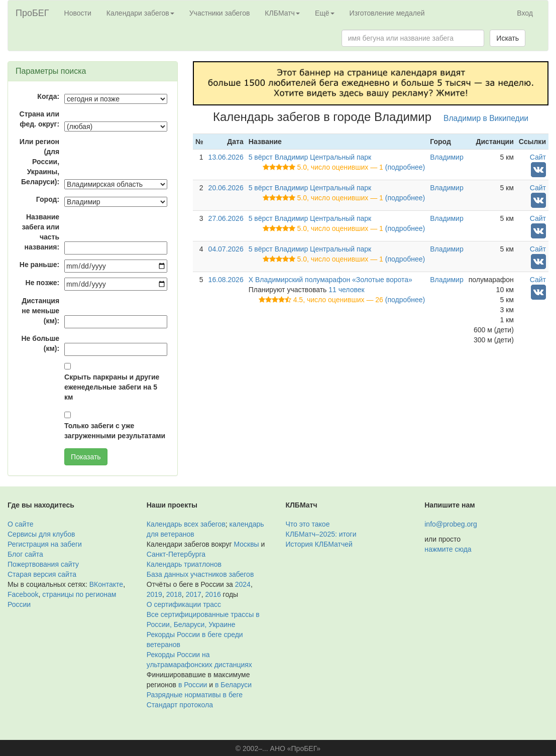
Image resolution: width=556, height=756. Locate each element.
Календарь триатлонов (184, 564)
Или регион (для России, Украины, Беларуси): (39, 162)
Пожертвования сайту (43, 564)
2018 (174, 594)
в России (193, 685)
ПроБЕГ (32, 13)
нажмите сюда (448, 549)
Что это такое (308, 524)
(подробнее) (405, 167)
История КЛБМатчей (319, 544)
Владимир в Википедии (486, 118)
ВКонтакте (106, 584)
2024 (243, 584)
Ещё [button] (325, 13)
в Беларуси (233, 685)
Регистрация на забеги (45, 544)
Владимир (447, 157)
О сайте (20, 524)
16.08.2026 (226, 280)
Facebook (23, 594)
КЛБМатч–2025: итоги (321, 534)
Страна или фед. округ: (40, 119)
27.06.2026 (226, 218)
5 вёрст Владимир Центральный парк (310, 157)
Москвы (246, 544)
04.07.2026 (226, 249)
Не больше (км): (41, 343)
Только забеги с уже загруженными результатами (115, 431)
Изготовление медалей (387, 13)
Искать (508, 38)
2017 (194, 594)
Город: (48, 199)
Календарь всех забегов (186, 524)
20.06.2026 (226, 188)
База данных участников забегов (200, 574)
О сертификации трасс (184, 604)
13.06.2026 (226, 157)
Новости (78, 13)
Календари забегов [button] (140, 13)
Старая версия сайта (42, 574)
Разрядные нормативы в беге (195, 695)
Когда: (48, 96)
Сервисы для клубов (41, 534)
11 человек (346, 290)
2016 (213, 594)
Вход (525, 13)
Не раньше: (39, 265)
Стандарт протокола (180, 705)
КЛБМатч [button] (282, 13)
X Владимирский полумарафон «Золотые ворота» (330, 280)
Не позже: (43, 283)
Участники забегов (220, 13)
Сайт (538, 157)
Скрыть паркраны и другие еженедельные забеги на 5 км (112, 387)
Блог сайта (25, 554)
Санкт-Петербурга (176, 554)
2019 (154, 594)
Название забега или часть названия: (40, 232)
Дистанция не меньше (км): (40, 311)
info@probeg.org (451, 524)
